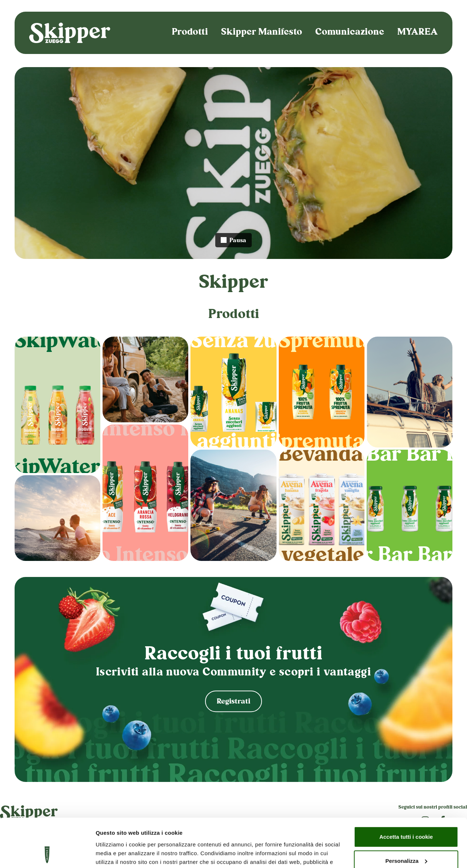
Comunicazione (350, 33)
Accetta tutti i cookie (406, 791)
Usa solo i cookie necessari (406, 839)
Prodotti (190, 33)
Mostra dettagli (115, 854)
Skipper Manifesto (262, 33)
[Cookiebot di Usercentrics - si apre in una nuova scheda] (47, 854)
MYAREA (418, 33)
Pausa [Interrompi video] (233, 241)
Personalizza (406, 815)
